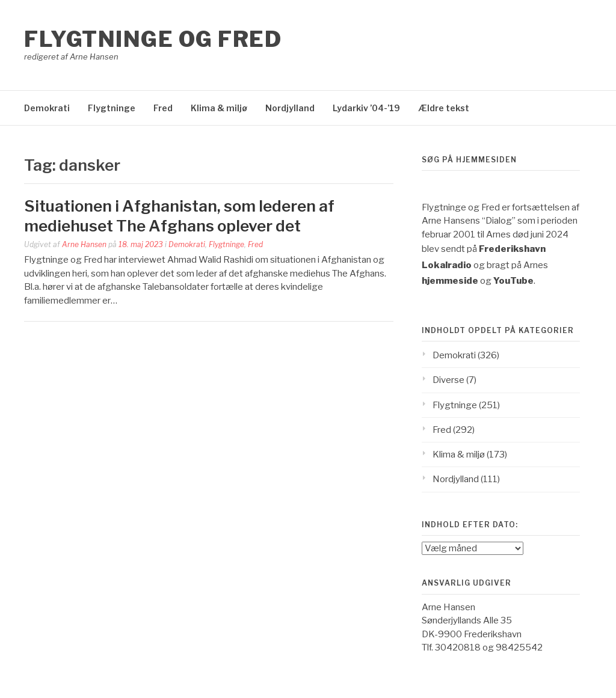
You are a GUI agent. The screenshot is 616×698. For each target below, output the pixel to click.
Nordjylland (290, 108)
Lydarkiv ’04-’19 (366, 108)
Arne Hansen (84, 244)
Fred (163, 108)
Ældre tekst (444, 108)
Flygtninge (112, 108)
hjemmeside (450, 281)
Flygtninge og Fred (153, 39)
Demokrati (47, 108)
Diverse (448, 380)
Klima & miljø (219, 108)
